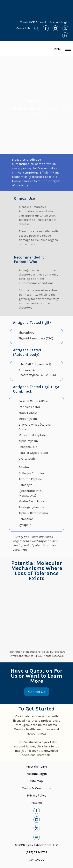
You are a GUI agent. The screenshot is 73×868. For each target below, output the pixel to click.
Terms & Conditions (36, 788)
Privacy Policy (37, 795)
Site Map (37, 781)
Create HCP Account (33, 22)
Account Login (59, 22)
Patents (37, 803)
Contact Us (23, 28)
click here (43, 746)
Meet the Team (36, 766)
